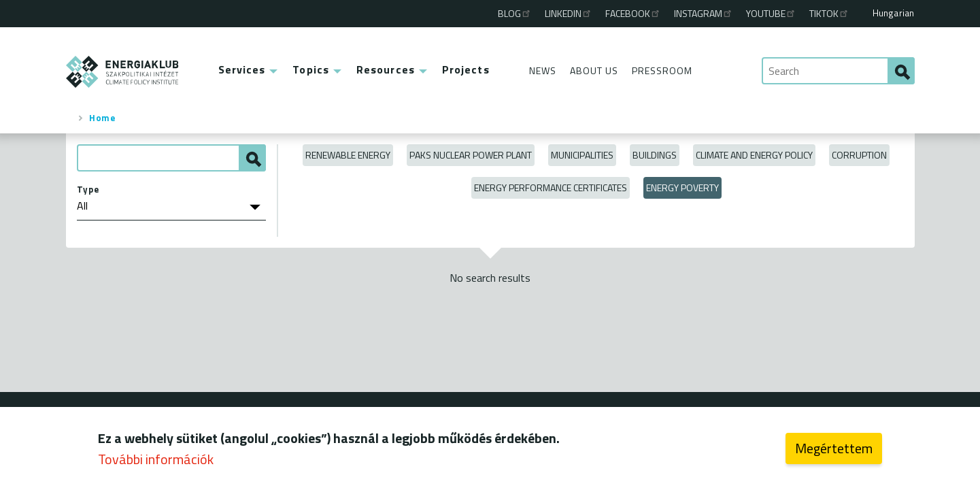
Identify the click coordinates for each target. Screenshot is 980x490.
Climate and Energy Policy (754, 155)
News (543, 70)
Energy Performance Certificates (551, 187)
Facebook (633, 13)
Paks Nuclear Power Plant (471, 155)
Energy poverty (682, 187)
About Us (594, 70)
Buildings (655, 155)
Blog (515, 13)
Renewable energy (348, 155)
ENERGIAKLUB (123, 72)
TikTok (829, 13)
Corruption (859, 155)
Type (88, 189)
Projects (466, 69)
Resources (386, 69)
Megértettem (834, 453)
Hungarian (894, 13)
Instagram (704, 13)
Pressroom (662, 70)
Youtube (771, 13)
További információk (156, 464)
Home (102, 118)
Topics (311, 69)
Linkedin (569, 13)
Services (242, 69)
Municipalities (582, 155)
